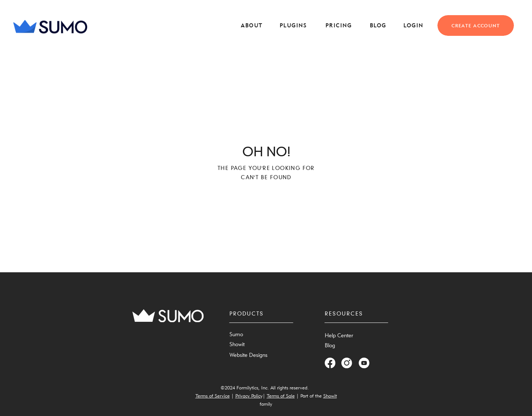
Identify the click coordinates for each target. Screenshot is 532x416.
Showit (330, 396)
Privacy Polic (248, 396)
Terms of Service (213, 396)
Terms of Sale (281, 396)
